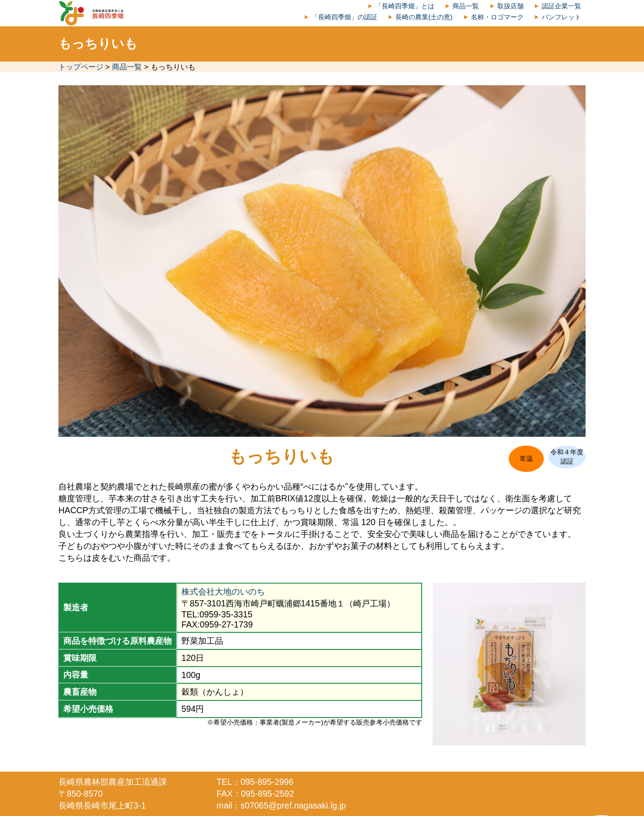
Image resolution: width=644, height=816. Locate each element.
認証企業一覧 (561, 6)
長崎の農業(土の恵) (424, 17)
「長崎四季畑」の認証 (344, 17)
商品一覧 (466, 6)
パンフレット (561, 17)
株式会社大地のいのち (223, 591)
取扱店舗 (510, 6)
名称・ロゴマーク (497, 17)
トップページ (81, 67)
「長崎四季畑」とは (405, 6)
